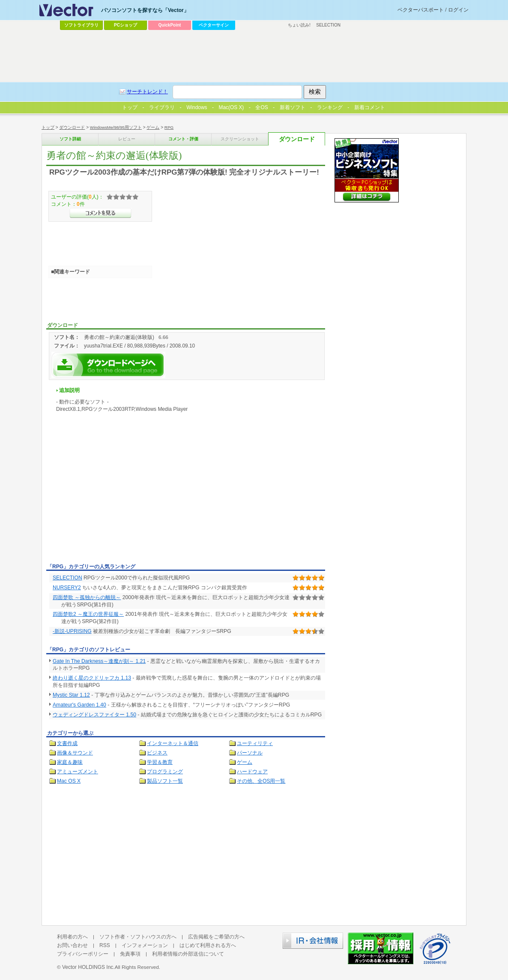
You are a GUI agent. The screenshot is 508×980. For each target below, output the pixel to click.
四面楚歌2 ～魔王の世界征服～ (88, 614)
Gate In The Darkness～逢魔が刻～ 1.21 (99, 661)
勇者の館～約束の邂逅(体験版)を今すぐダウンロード (108, 365)
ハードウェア (252, 772)
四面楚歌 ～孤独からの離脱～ (87, 597)
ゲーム (153, 127)
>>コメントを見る (100, 213)
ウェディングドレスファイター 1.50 (94, 715)
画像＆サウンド (75, 753)
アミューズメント (78, 772)
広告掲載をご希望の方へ (216, 937)
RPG (169, 127)
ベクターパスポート (421, 10)
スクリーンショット (240, 139)
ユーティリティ (255, 743)
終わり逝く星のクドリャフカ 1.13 (92, 678)
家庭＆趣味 (70, 762)
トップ (48, 127)
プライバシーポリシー (83, 954)
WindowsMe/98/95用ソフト (116, 127)
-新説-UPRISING (72, 631)
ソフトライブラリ (81, 25)
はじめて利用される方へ (208, 945)
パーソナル (250, 753)
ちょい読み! (299, 25)
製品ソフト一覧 (165, 781)
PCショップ (126, 25)
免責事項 (130, 954)
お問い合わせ (72, 945)
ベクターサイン (214, 25)
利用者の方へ (72, 937)
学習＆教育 (160, 762)
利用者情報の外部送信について (188, 954)
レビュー (127, 139)
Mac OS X (69, 781)
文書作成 (67, 743)
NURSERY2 (67, 588)
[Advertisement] (118, 496)
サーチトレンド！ (147, 92)
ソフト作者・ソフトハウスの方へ (138, 937)
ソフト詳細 (70, 139)
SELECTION (67, 578)
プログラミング (165, 772)
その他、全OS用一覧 (261, 781)
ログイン (458, 10)
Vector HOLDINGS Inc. (88, 967)
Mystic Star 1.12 (71, 695)
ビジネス (157, 753)
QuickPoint (170, 25)
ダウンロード (72, 127)
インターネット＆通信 (173, 743)
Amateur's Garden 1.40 (79, 705)
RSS (105, 945)
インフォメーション (145, 945)
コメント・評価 (183, 139)
